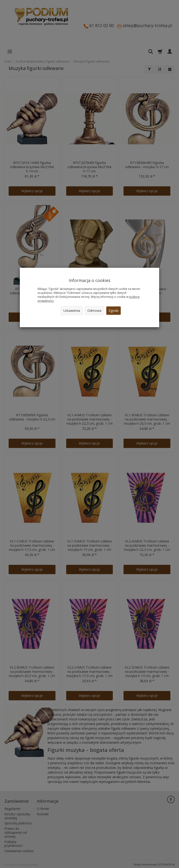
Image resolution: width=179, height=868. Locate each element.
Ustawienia (72, 311)
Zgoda (114, 311)
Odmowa (94, 311)
